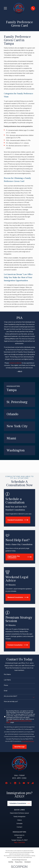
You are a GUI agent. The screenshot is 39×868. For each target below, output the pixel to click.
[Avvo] (33, 783)
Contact (19, 827)
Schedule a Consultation (20, 803)
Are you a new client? (11, 696)
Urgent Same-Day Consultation (19, 557)
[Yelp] (20, 783)
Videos (19, 820)
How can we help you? (11, 701)
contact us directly (15, 363)
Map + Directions (19, 842)
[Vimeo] (28, 783)
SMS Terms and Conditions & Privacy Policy (19, 721)
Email (6, 691)
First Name (7, 674)
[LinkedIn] (15, 783)
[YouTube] (24, 783)
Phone (6, 685)
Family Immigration (19, 816)
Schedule (19, 823)
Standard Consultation (18, 520)
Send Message (19, 747)
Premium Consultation (18, 645)
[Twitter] (11, 784)
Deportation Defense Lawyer (19, 813)
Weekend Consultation (18, 597)
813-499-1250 (19, 778)
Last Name (7, 680)
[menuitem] (11, 862)
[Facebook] (6, 783)
